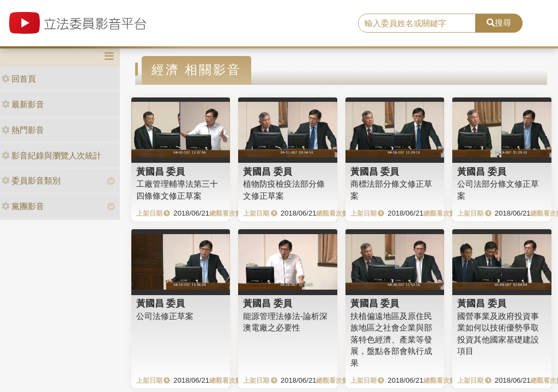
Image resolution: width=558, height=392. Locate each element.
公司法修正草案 (165, 316)
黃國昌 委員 (161, 171)
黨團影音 (23, 206)
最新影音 (23, 104)
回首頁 (19, 79)
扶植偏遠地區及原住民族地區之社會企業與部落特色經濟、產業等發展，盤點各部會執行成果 (391, 339)
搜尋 (499, 23)
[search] (417, 23)
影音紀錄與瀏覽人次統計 (51, 155)
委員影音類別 (31, 180)
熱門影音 (23, 130)
